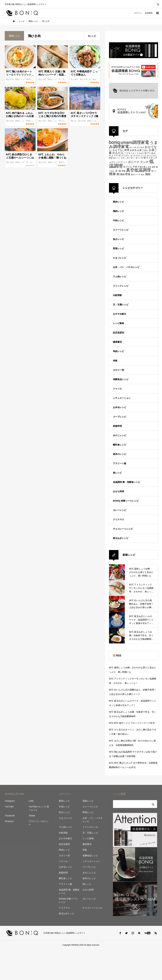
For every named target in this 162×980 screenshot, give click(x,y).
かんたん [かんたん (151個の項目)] (118, 153)
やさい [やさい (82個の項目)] (123, 158)
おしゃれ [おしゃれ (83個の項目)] (133, 147)
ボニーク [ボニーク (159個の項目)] (134, 162)
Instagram (10, 801)
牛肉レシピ (118, 220)
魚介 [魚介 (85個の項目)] (143, 175)
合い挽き (75, 79)
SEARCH (158, 4)
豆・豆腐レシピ (66, 79)
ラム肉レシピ (120, 277)
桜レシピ (117, 473)
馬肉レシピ (118, 351)
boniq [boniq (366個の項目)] (114, 142)
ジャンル (117, 389)
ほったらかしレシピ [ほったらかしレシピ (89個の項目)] (138, 156)
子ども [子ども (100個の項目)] (129, 167)
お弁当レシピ (120, 407)
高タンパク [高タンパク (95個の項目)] (136, 175)
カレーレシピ (120, 510)
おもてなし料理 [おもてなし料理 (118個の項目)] (121, 150)
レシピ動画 (118, 323)
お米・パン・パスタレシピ (126, 267)
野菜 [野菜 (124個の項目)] (128, 174)
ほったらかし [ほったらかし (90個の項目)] (124, 155)
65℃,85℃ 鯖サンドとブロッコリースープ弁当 (132, 723)
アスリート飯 (120, 463)
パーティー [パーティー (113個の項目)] (122, 162)
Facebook (10, 816)
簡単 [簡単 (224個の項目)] (112, 174)
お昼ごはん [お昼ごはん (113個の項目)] (143, 150)
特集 (115, 361)
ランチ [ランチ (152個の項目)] (144, 162)
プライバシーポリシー (39, 823)
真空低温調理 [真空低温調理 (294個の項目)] (138, 170)
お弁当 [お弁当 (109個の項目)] (133, 150)
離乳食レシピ (120, 445)
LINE (31, 801)
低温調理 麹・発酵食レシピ (127, 482)
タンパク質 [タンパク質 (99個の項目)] (141, 158)
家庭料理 (117, 426)
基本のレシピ (65, 162)
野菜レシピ (31, 79)
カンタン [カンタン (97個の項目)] (131, 158)
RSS (119, 656)
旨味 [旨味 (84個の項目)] (154, 167)
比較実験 (117, 295)
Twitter (32, 816)
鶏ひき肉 (10, 79)
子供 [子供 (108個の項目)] (135, 167)
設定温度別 (118, 333)
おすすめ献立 (120, 314)
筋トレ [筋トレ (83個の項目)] (154, 171)
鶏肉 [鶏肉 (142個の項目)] (148, 174)
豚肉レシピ (118, 202)
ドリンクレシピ (121, 286)
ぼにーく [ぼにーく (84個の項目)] (117, 158)
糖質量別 (117, 342)
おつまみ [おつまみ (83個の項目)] (141, 147)
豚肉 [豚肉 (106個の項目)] (122, 174)
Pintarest (9, 821)
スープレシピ (120, 417)
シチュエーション (122, 398)
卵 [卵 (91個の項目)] (124, 167)
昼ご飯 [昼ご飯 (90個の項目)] (118, 171)
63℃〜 (62, 121)
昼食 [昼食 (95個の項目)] (124, 171)
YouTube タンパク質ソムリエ (39, 808)
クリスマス (118, 519)
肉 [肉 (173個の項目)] (118, 174)
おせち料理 (118, 491)
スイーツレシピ (121, 230)
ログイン (138, 13)
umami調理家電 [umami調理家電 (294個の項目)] (135, 142)
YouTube (9, 807)
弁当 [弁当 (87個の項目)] (150, 167)
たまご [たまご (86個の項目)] (134, 153)
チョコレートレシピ (123, 529)
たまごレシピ (120, 258)
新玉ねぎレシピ (121, 538)
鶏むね (74, 121)
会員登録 (149, 13)
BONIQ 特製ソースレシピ (126, 501)
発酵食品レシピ (121, 379)
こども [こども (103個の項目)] (127, 153)
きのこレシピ (120, 435)
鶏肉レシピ (20, 79)
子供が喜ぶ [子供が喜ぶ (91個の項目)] (143, 167)
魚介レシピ (118, 239)
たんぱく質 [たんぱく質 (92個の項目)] (142, 153)
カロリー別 (118, 370)
